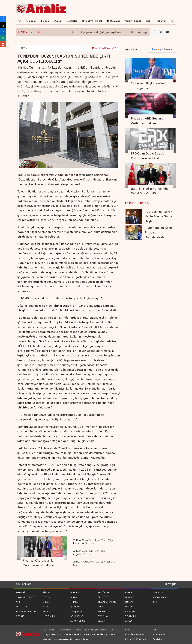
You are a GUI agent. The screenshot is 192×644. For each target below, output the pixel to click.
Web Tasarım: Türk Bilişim (159, 637)
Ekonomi (31, 21)
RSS (155, 630)
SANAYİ (129, 621)
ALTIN (46, 607)
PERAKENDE (104, 611)
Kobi (149, 21)
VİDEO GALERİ (160, 597)
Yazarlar (161, 21)
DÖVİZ (46, 602)
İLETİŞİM (171, 584)
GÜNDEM (75, 592)
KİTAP (155, 602)
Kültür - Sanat (133, 21)
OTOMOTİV (103, 597)
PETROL (47, 611)
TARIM (101, 607)
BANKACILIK (22, 607)
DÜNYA (74, 597)
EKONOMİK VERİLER (25, 597)
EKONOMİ (20, 592)
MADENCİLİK (49, 616)
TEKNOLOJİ (131, 597)
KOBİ (18, 602)
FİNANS (23, 48)
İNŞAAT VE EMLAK (107, 602)
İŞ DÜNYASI (76, 607)
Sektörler (72, 21)
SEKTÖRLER (103, 592)
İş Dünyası (113, 21)
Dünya (58, 21)
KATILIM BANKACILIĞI (26, 611)
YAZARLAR (158, 592)
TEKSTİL (129, 607)
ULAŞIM (102, 621)
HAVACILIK (130, 611)
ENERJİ (129, 592)
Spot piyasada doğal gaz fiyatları (105, 32)
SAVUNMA (103, 616)
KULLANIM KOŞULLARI (136, 639)
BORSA (46, 597)
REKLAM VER (24, 584)
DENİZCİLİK (131, 616)
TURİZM (129, 602)
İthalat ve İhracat (92, 21)
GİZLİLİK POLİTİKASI (135, 634)
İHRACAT (75, 602)
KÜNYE (128, 630)
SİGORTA (20, 616)
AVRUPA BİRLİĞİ (78, 621)
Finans (45, 21)
